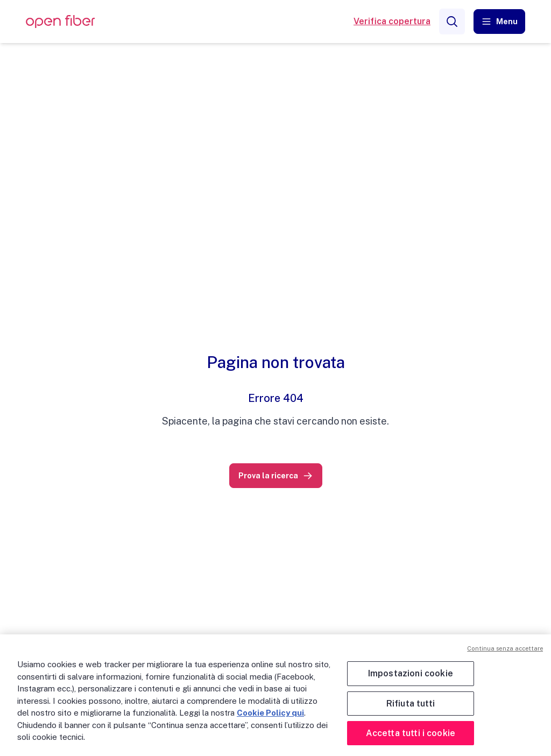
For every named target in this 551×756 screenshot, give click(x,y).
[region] (275, 695)
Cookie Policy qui (270, 713)
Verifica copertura (392, 21)
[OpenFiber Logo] (60, 22)
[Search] (452, 22)
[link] (276, 476)
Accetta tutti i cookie (411, 733)
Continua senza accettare (505, 648)
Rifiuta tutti (411, 704)
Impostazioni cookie (411, 673)
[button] (499, 22)
